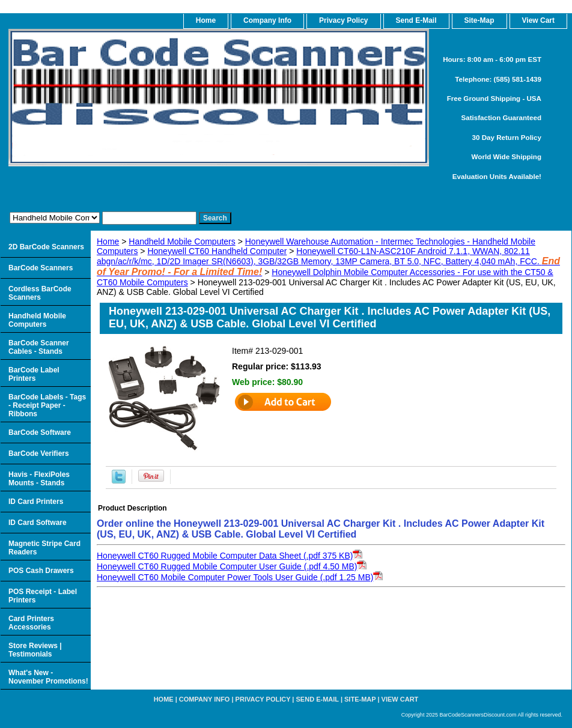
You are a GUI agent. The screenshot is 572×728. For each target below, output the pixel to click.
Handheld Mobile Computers (182, 241)
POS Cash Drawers (41, 571)
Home (108, 241)
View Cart (400, 699)
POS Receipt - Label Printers (43, 596)
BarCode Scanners (41, 268)
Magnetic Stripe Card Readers (44, 548)
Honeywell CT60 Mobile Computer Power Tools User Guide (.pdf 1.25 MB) (235, 577)
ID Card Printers (36, 502)
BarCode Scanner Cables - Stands (39, 347)
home (206, 20)
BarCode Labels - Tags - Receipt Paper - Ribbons (47, 405)
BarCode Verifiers (39, 453)
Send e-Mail (318, 699)
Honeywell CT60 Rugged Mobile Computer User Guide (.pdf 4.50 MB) (227, 566)
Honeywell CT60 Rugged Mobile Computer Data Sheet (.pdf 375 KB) (225, 556)
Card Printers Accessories (31, 623)
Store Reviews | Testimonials (35, 650)
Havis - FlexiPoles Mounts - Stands (39, 479)
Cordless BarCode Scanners (40, 293)
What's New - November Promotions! (48, 677)
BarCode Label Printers (34, 374)
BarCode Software (40, 432)
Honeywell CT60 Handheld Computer (217, 251)
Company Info (267, 20)
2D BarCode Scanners (46, 247)
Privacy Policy (343, 20)
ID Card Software (38, 523)
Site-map (360, 699)
